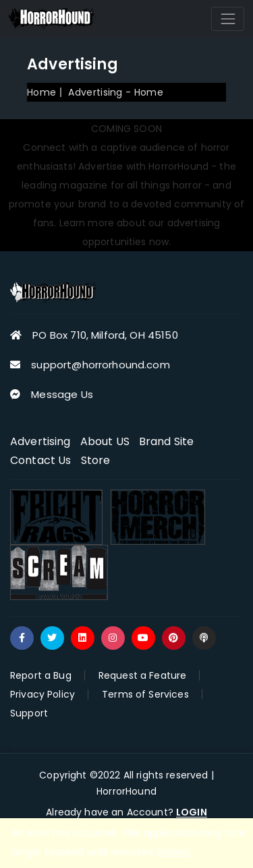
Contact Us (41, 460)
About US (105, 441)
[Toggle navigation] (228, 19)
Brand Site (167, 441)
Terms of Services (145, 694)
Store (96, 460)
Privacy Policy (43, 694)
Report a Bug (41, 675)
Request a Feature (143, 675)
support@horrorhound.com (100, 365)
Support (29, 713)
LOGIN (192, 812)
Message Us (62, 394)
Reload (174, 852)
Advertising (40, 441)
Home (41, 92)
